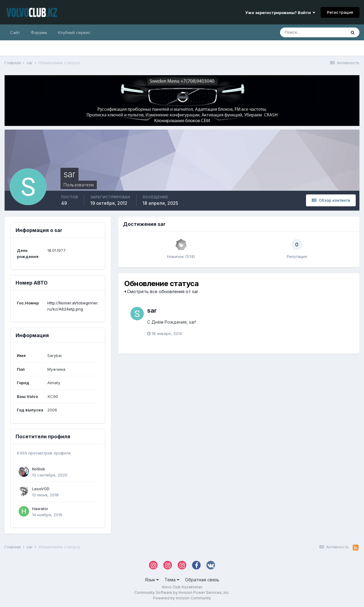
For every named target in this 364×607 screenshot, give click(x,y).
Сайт (15, 32)
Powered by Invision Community (182, 598)
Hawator (40, 509)
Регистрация (340, 12)
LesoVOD (41, 489)
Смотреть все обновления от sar (161, 291)
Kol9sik (39, 469)
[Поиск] (313, 32)
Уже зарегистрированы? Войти (280, 13)
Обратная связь (202, 580)
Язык (152, 580)
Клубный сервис (74, 32)
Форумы (39, 32)
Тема (172, 580)
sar (152, 311)
